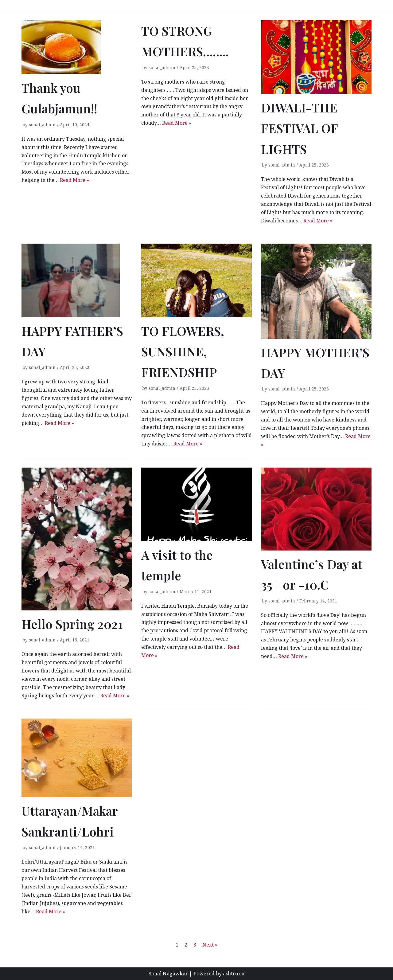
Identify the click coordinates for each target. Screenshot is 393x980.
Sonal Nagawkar (168, 974)
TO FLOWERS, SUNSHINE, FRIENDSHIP (183, 351)
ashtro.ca (234, 974)
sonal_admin (42, 125)
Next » (210, 945)
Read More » (74, 180)
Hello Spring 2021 (72, 624)
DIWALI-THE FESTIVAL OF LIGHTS (299, 128)
